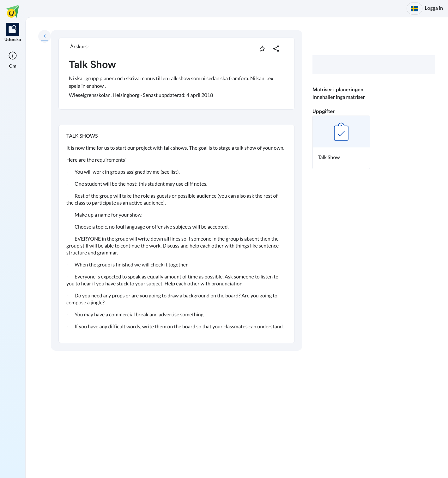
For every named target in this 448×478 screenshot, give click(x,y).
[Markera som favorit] (262, 49)
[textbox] (177, 234)
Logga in (434, 8)
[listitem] (13, 33)
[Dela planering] (276, 49)
